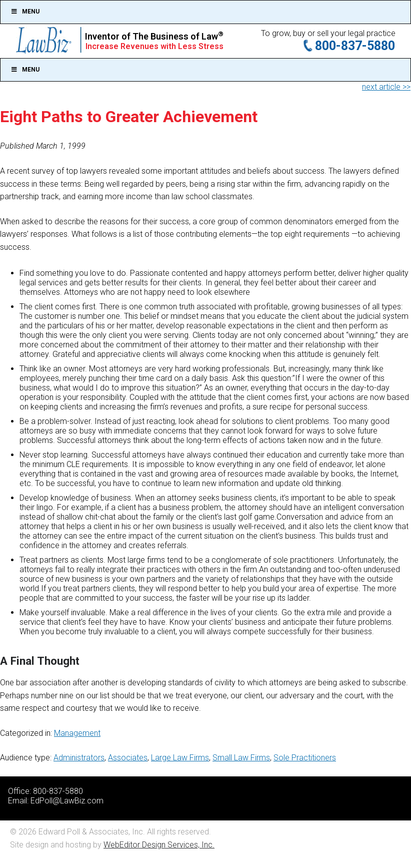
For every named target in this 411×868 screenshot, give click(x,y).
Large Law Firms (180, 758)
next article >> (386, 87)
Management (77, 733)
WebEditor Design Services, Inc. (159, 845)
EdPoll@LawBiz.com (67, 801)
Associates (128, 758)
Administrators (79, 758)
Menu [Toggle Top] (25, 12)
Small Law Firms (241, 758)
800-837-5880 (355, 46)
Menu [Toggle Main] (25, 70)
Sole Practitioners (305, 758)
